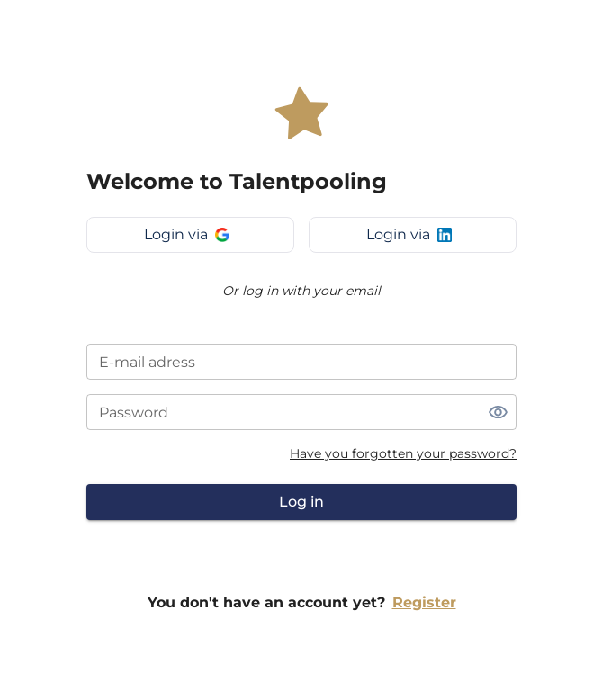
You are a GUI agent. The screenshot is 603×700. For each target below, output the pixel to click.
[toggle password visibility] (498, 412)
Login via (187, 234)
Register (424, 602)
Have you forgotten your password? (403, 453)
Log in (301, 502)
